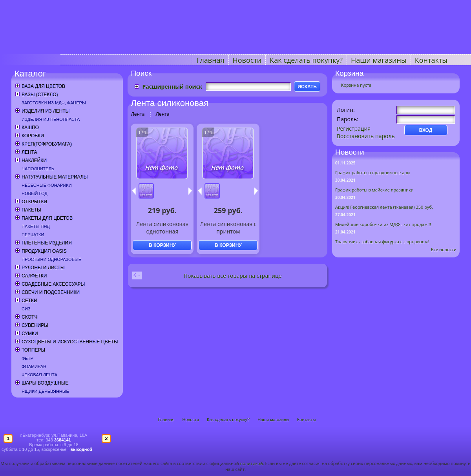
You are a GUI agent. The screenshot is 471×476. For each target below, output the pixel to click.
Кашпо (30, 128)
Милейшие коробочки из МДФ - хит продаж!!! (383, 224)
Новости (247, 60)
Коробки (33, 136)
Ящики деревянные (45, 391)
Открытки (34, 202)
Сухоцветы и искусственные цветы (70, 342)
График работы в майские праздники (374, 190)
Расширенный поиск (172, 87)
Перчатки (33, 235)
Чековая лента (39, 375)
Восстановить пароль (366, 136)
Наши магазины (379, 60)
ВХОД (426, 130)
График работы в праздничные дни (372, 172)
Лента (29, 152)
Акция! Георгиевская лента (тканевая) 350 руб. (384, 207)
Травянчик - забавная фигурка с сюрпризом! (382, 242)
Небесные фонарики (47, 185)
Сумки (30, 334)
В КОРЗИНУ (162, 245)
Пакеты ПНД (36, 226)
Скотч (29, 317)
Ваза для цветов (43, 86)
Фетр (27, 358)
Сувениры (35, 325)
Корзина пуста (356, 85)
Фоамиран (34, 367)
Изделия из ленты (46, 111)
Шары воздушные (45, 383)
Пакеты (31, 210)
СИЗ (26, 309)
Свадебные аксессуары (53, 284)
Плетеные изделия (47, 243)
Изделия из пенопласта (51, 119)
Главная (210, 60)
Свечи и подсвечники (51, 292)
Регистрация (354, 129)
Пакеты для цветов (47, 218)
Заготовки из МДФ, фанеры (54, 103)
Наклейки (34, 160)
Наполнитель (38, 169)
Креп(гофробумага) (47, 144)
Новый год (35, 193)
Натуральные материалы (55, 177)
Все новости (444, 249)
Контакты (431, 60)
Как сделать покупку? (306, 60)
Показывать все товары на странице (233, 276)
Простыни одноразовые (51, 259)
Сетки (29, 301)
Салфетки (34, 276)
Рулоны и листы (43, 268)
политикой (252, 463)
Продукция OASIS (44, 251)
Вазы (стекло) (40, 95)
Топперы (33, 350)
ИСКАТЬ (307, 87)
